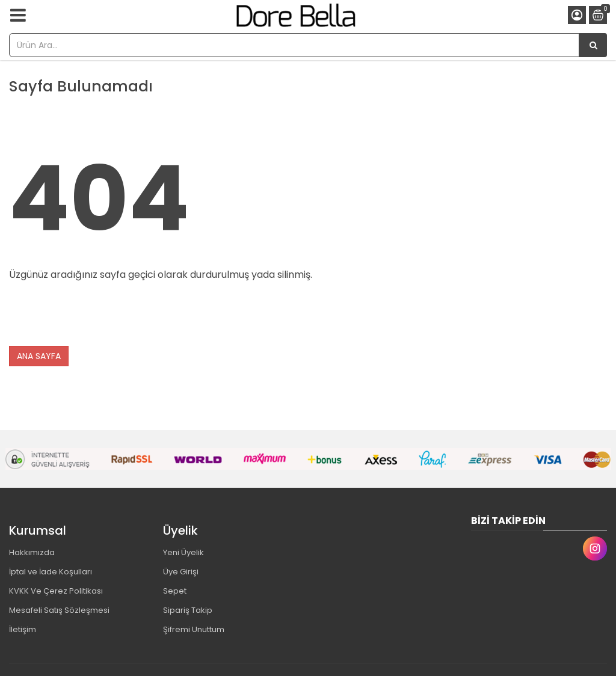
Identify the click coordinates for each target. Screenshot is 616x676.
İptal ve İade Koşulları (51, 572)
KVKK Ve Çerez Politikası (56, 591)
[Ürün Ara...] (593, 45)
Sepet (175, 591)
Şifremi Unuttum (194, 629)
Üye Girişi (181, 572)
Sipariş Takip (188, 610)
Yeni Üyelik (183, 552)
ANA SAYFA (39, 356)
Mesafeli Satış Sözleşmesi (59, 610)
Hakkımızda (32, 552)
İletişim (23, 629)
